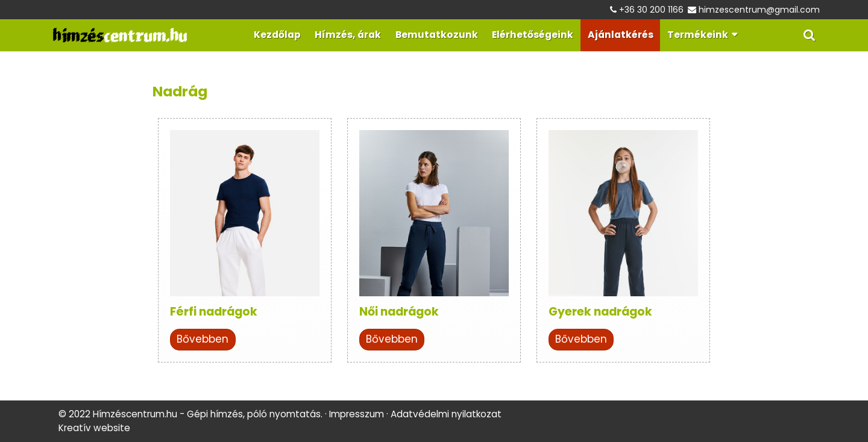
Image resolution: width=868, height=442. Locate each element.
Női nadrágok (399, 312)
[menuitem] (277, 35)
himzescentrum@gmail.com (759, 10)
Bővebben (203, 339)
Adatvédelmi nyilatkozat (446, 414)
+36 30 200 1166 (651, 10)
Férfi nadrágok (214, 312)
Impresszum (357, 414)
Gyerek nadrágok (600, 312)
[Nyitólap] (120, 35)
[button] (809, 35)
